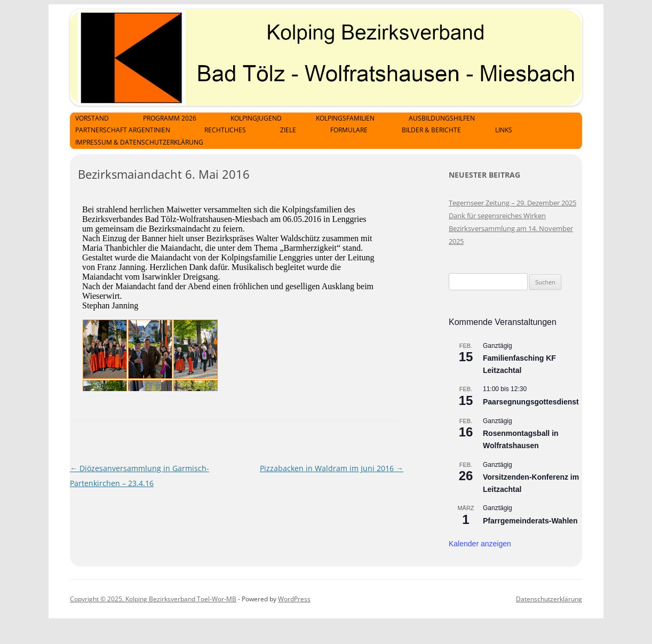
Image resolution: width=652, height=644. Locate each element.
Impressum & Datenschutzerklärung (139, 142)
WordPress (294, 599)
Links (504, 130)
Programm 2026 (170, 118)
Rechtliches (225, 130)
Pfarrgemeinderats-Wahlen (530, 521)
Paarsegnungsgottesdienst (531, 402)
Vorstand (92, 118)
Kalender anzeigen (480, 544)
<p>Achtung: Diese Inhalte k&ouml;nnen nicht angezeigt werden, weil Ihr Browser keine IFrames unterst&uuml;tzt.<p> (241, 292)
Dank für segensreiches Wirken (497, 216)
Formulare (349, 130)
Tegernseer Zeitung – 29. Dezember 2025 (512, 203)
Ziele (288, 130)
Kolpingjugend (256, 118)
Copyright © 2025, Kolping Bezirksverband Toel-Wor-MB (153, 599)
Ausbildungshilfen (442, 118)
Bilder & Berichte (431, 130)
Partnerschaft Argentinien (123, 130)
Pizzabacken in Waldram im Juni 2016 (332, 468)
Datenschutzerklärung (549, 599)
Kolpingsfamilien (345, 118)
